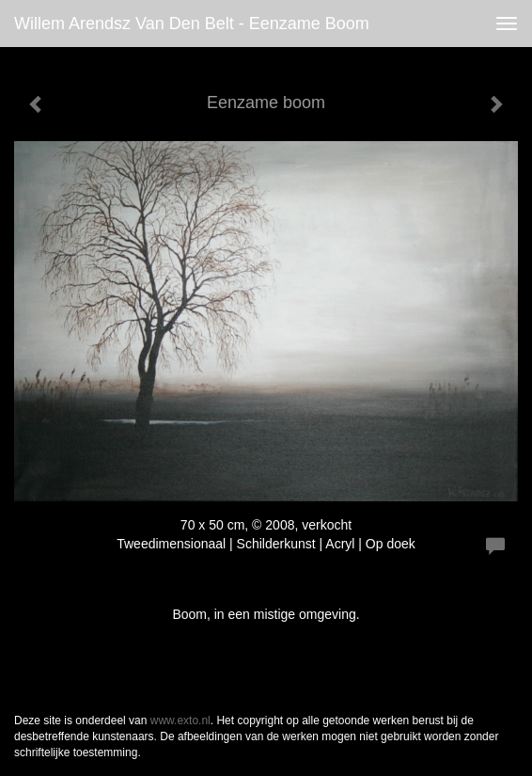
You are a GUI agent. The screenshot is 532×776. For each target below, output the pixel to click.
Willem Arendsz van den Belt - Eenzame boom (192, 24)
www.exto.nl (180, 721)
